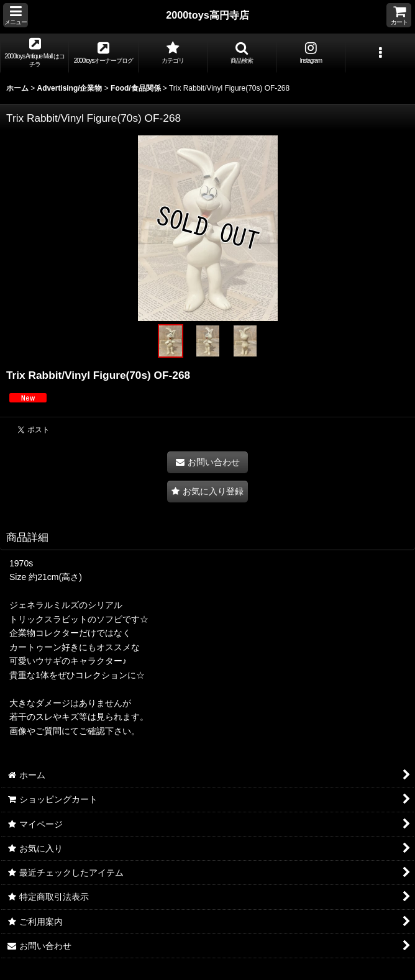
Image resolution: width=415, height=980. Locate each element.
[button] (16, 15)
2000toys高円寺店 (207, 15)
